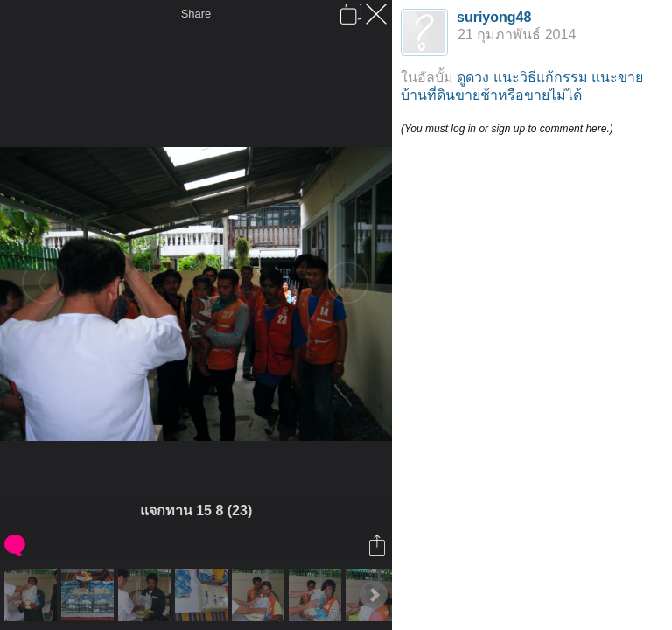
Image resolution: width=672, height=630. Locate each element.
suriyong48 (494, 17)
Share (196, 14)
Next (374, 595)
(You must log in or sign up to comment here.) (507, 129)
